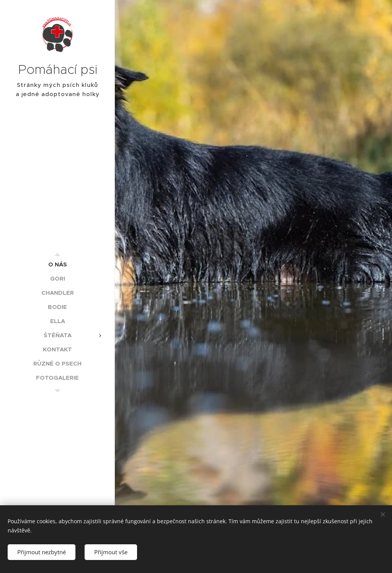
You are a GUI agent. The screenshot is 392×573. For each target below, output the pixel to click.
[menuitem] (57, 264)
